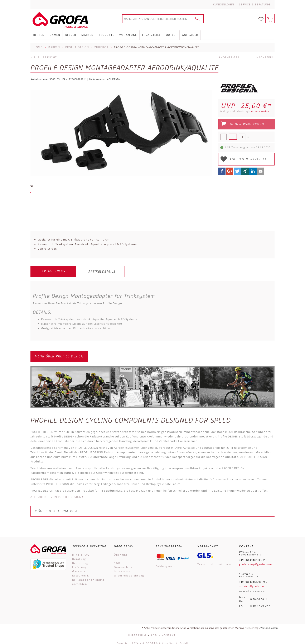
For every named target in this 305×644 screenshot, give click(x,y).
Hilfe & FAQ (81, 551)
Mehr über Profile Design (59, 352)
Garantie (79, 567)
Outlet (171, 35)
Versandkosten (260, 111)
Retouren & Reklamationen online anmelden (88, 576)
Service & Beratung (255, 4)
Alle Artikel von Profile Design (57, 493)
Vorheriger (230, 57)
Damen (55, 35)
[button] (222, 171)
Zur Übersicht (45, 57)
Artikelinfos (54, 272)
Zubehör (101, 47)
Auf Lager (190, 35)
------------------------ (129, 555)
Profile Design (77, 47)
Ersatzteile (151, 35)
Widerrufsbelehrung (129, 571)
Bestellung (80, 559)
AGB (117, 559)
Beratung (79, 555)
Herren (39, 35)
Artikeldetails (102, 272)
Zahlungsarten (166, 562)
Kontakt (169, 631)
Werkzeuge (128, 35)
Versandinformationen (214, 560)
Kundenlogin (224, 4)
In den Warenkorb (243, 123)
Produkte (107, 35)
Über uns (121, 551)
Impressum (122, 567)
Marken (87, 35)
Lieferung (79, 563)
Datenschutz (123, 563)
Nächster (264, 57)
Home (38, 47)
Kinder (71, 35)
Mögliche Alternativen (56, 507)
